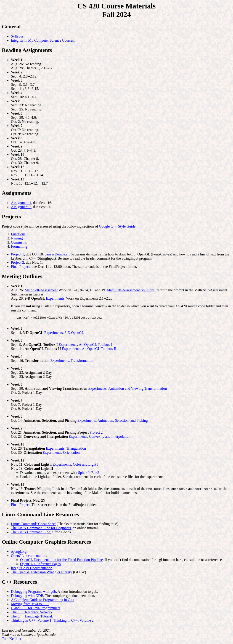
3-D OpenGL (74, 334)
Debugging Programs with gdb (33, 593)
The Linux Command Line (30, 533)
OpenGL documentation (29, 557)
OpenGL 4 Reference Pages (40, 565)
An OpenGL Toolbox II (99, 350)
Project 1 (17, 254)
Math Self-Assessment (41, 290)
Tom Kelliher (12, 640)
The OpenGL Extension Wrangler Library (42, 573)
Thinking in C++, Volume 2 (73, 622)
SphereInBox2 (89, 474)
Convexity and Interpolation (110, 438)
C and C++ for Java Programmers (36, 609)
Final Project (20, 267)
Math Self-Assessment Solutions (131, 290)
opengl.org (19, 553)
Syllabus (17, 36)
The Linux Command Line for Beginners (41, 529)
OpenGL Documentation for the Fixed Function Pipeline (61, 561)
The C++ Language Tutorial (31, 618)
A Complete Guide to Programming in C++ (43, 601)
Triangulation (76, 450)
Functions (18, 234)
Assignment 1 (21, 203)
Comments (19, 242)
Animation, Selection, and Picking (123, 422)
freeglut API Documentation (32, 569)
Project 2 (17, 262)
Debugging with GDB (27, 597)
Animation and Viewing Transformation (138, 390)
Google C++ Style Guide (117, 226)
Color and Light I (86, 466)
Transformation (82, 362)
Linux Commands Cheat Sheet (33, 525)
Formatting (19, 246)
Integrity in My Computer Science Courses (42, 40)
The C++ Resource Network (32, 613)
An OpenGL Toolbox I (95, 346)
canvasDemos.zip (58, 254)
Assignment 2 (21, 207)
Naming (17, 238)
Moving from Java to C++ (30, 605)
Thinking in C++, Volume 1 (31, 622)
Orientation (71, 454)
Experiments (55, 298)
